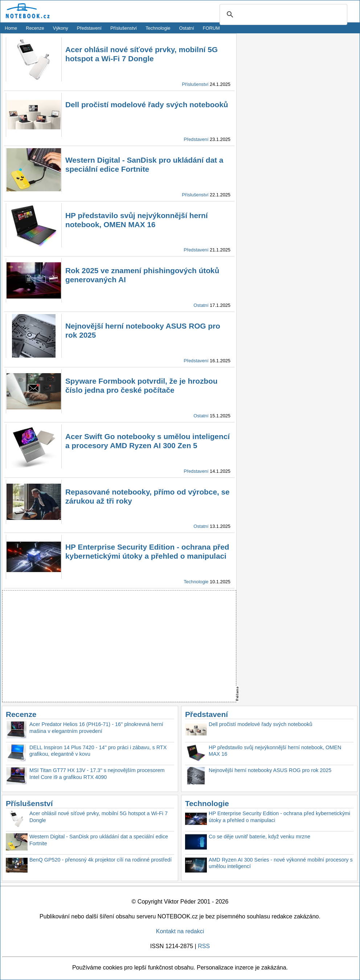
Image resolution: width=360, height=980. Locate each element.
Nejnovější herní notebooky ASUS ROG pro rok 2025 (270, 770)
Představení (89, 28)
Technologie (158, 28)
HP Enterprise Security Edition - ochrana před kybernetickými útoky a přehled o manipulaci (279, 817)
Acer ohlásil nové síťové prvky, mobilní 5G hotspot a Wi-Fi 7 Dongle (99, 817)
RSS (204, 946)
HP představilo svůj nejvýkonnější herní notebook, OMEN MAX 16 (275, 751)
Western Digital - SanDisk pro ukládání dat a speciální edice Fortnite (99, 840)
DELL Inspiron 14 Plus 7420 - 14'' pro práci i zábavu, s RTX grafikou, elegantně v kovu (98, 751)
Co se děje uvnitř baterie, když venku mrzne (259, 837)
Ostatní (187, 28)
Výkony (61, 28)
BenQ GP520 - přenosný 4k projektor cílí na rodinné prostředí (101, 860)
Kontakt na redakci (180, 931)
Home (11, 28)
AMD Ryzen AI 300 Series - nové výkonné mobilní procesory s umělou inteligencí (281, 863)
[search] (282, 15)
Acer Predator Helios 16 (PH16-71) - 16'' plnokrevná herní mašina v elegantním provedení (96, 728)
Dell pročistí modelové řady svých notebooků (147, 105)
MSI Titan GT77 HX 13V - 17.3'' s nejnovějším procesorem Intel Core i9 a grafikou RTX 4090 (97, 774)
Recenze (35, 28)
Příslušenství (124, 28)
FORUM (211, 28)
